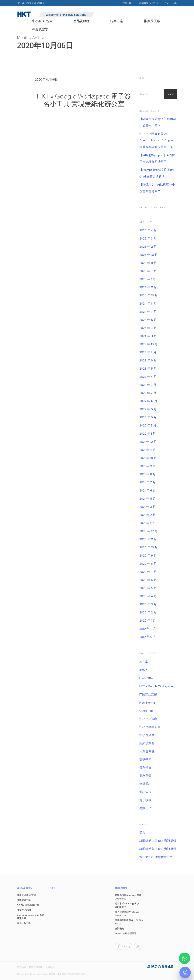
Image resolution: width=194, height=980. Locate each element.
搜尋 (128, 3)
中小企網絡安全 (150, 727)
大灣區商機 (147, 751)
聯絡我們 (121, 888)
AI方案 (144, 662)
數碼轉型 (145, 760)
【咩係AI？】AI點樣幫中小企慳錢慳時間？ (157, 188)
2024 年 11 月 (148, 287)
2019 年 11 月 (148, 629)
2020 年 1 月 (148, 621)
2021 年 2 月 (147, 515)
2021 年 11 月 (148, 450)
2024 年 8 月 (148, 304)
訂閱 (158, 841)
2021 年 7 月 (147, 482)
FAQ (166, 3)
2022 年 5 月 (148, 417)
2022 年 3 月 (148, 426)
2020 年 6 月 (148, 580)
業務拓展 (145, 768)
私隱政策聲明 (36, 967)
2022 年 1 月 (147, 434)
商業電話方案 (24, 900)
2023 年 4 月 (148, 377)
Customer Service (148, 3)
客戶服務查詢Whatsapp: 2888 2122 (127, 914)
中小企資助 (147, 735)
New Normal (147, 703)
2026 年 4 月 (148, 230)
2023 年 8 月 (148, 352)
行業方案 (117, 21)
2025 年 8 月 (148, 263)
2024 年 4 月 (148, 328)
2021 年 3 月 (147, 507)
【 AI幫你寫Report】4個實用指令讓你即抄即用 (157, 159)
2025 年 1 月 (148, 279)
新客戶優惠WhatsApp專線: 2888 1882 (128, 897)
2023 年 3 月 (148, 385)
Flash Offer (147, 678)
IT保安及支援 (148, 695)
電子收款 (145, 800)
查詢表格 (120, 929)
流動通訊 (145, 784)
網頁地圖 (22, 967)
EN (175, 3)
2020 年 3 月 (148, 604)
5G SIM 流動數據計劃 (28, 905)
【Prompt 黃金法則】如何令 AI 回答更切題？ (157, 173)
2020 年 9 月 (148, 556)
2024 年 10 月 (149, 295)
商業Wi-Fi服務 (24, 910)
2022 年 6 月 (148, 409)
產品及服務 (81, 21)
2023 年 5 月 (148, 369)
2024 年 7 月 (148, 312)
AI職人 (144, 670)
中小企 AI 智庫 (42, 21)
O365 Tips (146, 711)
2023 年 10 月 (148, 344)
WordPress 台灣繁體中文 (156, 857)
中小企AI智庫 (148, 719)
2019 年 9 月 (148, 637)
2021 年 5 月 (148, 499)
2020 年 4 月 (148, 596)
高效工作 (145, 808)
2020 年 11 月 (148, 539)
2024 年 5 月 (148, 320)
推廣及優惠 (152, 21)
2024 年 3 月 (148, 336)
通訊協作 (145, 792)
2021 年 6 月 (148, 491)
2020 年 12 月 (148, 531)
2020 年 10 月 (149, 547)
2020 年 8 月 (148, 564)
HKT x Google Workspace (156, 686)
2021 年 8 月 (147, 474)
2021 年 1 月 (147, 523)
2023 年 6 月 (148, 361)
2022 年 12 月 (148, 401)
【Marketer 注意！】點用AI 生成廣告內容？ (158, 122)
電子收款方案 (24, 923)
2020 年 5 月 (148, 588)
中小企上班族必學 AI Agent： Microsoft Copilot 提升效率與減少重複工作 (157, 140)
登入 (142, 833)
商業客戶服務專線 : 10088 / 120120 (129, 922)
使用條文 (50, 967)
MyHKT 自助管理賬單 (126, 934)
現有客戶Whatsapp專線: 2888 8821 (127, 906)
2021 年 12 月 (148, 442)
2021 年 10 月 (148, 458)
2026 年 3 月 (148, 239)
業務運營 (145, 776)
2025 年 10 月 (149, 255)
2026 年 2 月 (148, 247)
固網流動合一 (148, 743)
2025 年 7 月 (148, 271)
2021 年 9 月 (148, 466)
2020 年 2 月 (148, 612)
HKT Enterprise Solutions (30, 3)
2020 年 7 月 (148, 572)
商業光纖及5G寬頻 (26, 895)
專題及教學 (40, 29)
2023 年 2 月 (148, 393)
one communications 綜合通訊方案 (31, 917)
